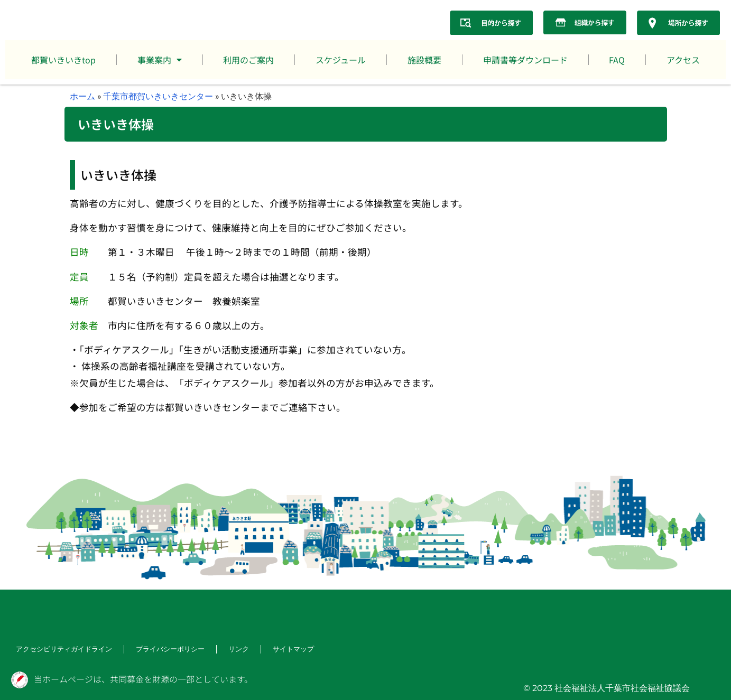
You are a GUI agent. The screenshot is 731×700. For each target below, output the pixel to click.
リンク (226, 649)
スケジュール (341, 60)
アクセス (683, 60)
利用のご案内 (248, 60)
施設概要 (424, 60)
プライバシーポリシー (161, 649)
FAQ (617, 60)
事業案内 (160, 60)
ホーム (82, 96)
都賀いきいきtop (63, 60)
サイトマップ (279, 649)
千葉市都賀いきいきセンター (158, 96)
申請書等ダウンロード (525, 60)
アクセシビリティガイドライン (60, 649)
